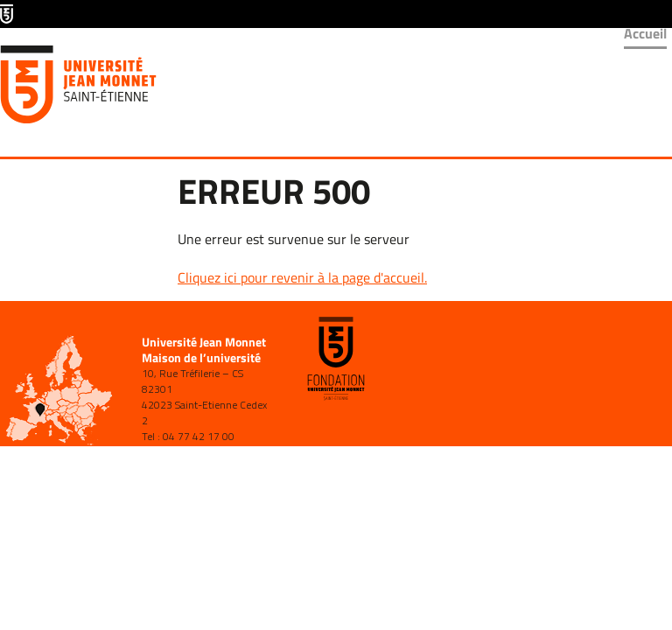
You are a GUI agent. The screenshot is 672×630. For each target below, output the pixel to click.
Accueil (645, 33)
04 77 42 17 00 (199, 436)
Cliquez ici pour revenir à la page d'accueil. (302, 277)
